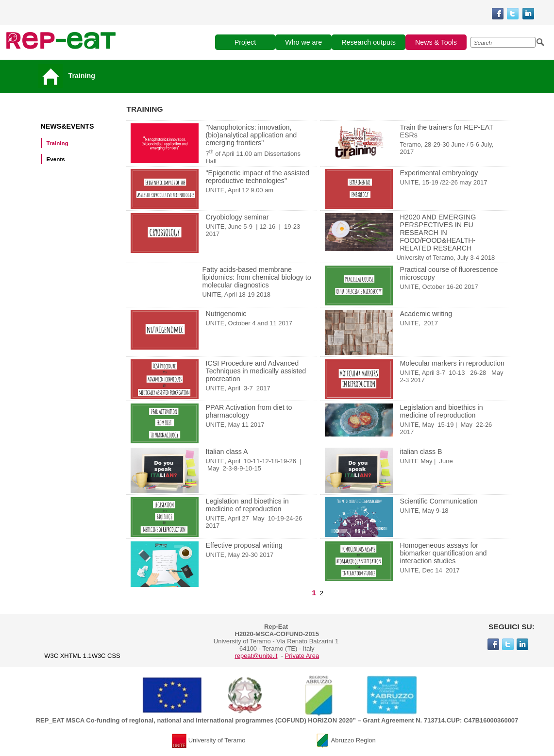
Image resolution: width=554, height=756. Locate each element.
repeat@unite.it (256, 656)
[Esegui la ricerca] (540, 42)
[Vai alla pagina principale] (52, 76)
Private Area (302, 656)
